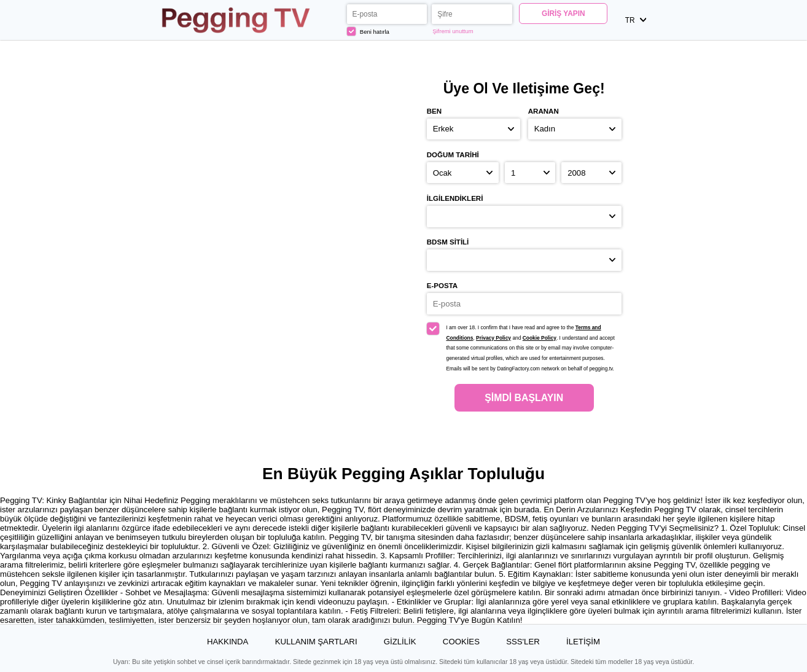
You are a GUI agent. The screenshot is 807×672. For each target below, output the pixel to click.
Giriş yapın (563, 14)
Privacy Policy (493, 338)
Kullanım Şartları (316, 642)
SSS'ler (523, 642)
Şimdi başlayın (524, 398)
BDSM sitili (448, 242)
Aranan (544, 111)
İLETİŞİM (583, 642)
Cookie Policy (540, 338)
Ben (434, 111)
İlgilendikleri (455, 198)
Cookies (461, 642)
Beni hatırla (368, 31)
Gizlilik (400, 642)
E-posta (442, 286)
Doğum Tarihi (453, 155)
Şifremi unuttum (453, 31)
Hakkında (228, 642)
